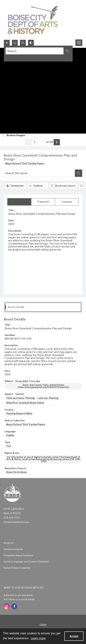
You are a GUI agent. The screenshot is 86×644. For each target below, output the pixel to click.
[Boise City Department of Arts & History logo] (33, 20)
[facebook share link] (14, 606)
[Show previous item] (28, 142)
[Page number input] (39, 142)
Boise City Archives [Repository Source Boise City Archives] (16, 472)
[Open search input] (7, 43)
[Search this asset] (39, 173)
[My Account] (23, 43)
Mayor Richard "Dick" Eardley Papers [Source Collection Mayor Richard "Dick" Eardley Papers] (26, 425)
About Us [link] (9, 543)
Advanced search (15, 57)
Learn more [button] (38, 638)
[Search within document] (78, 173)
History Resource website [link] (17, 568)
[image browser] (14, 135)
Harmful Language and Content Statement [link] (26, 562)
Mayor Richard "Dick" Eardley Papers (25, 164)
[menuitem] (43, 543)
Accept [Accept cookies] (74, 636)
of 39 (49, 142)
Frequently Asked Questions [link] (18, 555)
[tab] (19, 202)
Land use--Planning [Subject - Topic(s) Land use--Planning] (48, 398)
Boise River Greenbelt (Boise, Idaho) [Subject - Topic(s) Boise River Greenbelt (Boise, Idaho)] (25, 403)
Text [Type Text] (9, 446)
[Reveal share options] (15, 43)
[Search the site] (35, 51)
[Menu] (79, 43)
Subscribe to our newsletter (18, 595)
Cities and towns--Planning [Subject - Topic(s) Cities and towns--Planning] (21, 398)
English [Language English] (10, 435)
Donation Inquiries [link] (13, 549)
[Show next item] (57, 142)
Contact (43, 624)
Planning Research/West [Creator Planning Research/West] (19, 414)
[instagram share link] (7, 606)
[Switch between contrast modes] (31, 43)
